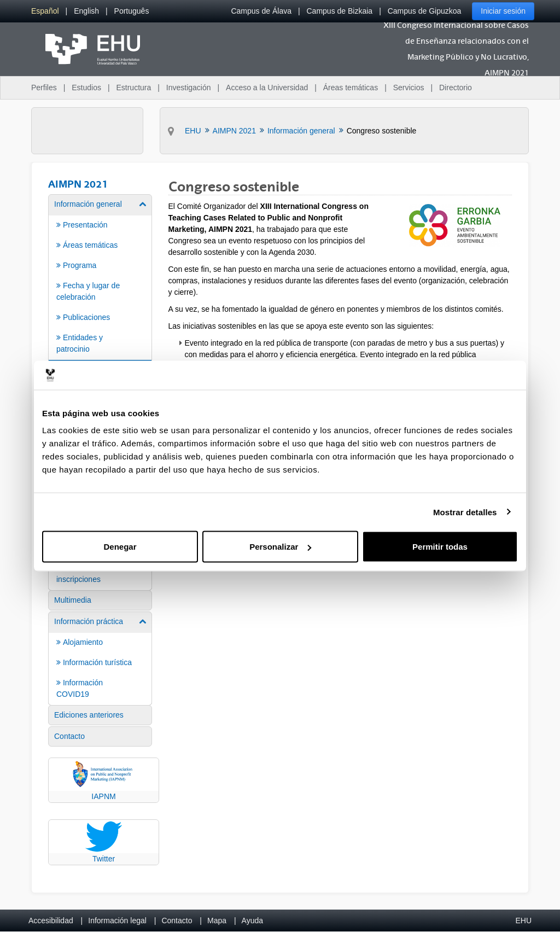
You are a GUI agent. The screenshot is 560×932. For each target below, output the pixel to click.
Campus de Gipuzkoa (425, 11)
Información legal (117, 921)
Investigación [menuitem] (189, 88)
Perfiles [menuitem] (44, 88)
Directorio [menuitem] (456, 88)
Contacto (177, 921)
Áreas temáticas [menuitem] (351, 88)
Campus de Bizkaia (340, 11)
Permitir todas (440, 547)
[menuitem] (45, 11)
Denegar (120, 547)
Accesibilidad (51, 921)
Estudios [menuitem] (86, 88)
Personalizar (280, 547)
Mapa (217, 921)
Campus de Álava (261, 11)
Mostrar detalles (465, 512)
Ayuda (252, 921)
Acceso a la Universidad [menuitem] (267, 88)
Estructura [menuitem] (133, 88)
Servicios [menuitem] (409, 88)
